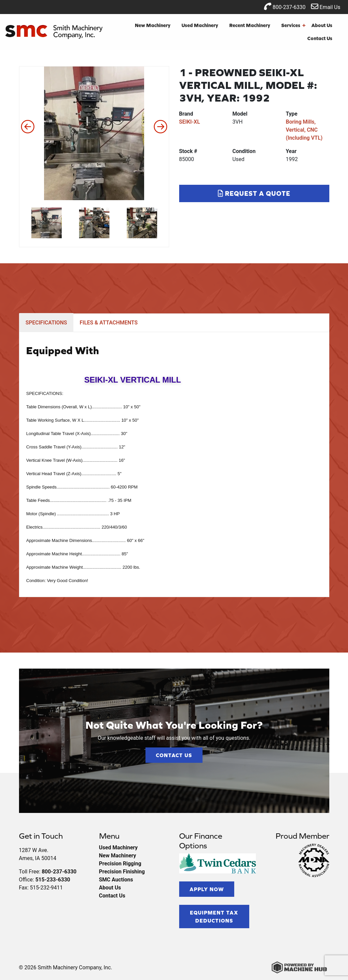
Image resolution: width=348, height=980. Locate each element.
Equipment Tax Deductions (214, 917)
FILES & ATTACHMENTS (109, 323)
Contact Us (320, 38)
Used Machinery (200, 25)
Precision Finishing (122, 872)
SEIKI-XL (190, 122)
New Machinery (153, 25)
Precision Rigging (120, 864)
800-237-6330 (285, 7)
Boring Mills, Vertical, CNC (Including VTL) (304, 130)
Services (293, 26)
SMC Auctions (116, 880)
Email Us (326, 7)
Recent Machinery (250, 25)
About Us (322, 25)
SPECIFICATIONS (46, 323)
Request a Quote (254, 193)
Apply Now (207, 889)
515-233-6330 (53, 880)
